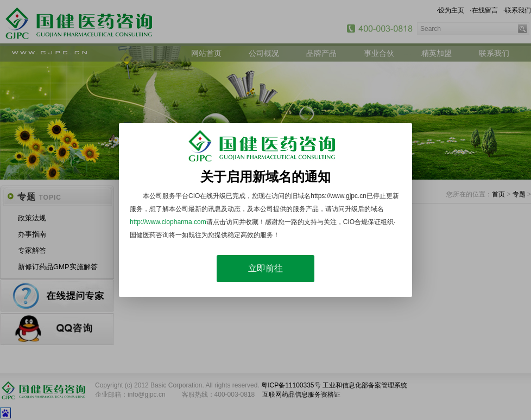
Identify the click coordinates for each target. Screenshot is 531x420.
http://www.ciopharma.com (168, 222)
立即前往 (265, 268)
